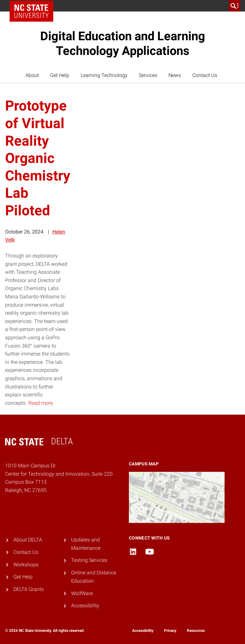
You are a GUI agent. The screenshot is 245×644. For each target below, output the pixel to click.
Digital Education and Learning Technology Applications (123, 43)
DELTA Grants (29, 589)
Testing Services (89, 560)
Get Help (60, 75)
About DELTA (28, 540)
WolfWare (82, 593)
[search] (234, 6)
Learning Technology (104, 75)
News (175, 75)
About (32, 75)
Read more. (41, 403)
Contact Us (205, 75)
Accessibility (85, 606)
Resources (196, 631)
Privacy (170, 631)
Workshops (26, 565)
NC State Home (34, 6)
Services (148, 75)
